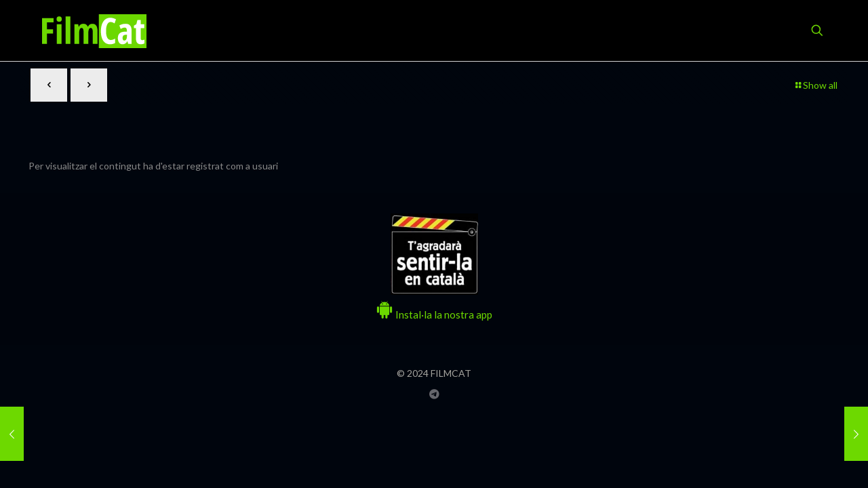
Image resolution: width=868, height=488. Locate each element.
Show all (815, 85)
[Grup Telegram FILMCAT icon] (434, 394)
